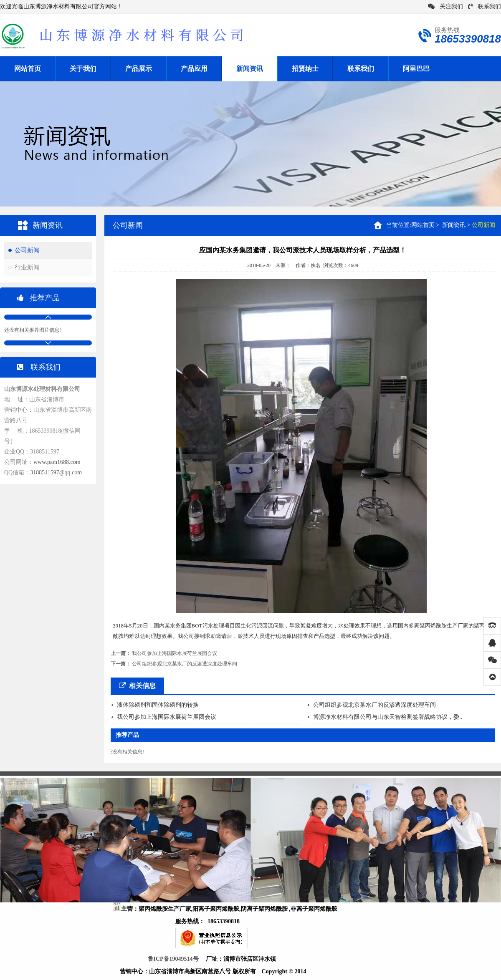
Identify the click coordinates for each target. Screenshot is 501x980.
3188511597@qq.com (56, 472)
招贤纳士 (305, 69)
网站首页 (28, 69)
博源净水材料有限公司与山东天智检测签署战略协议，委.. (388, 717)
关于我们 (83, 69)
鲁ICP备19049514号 (173, 959)
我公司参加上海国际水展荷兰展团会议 (175, 653)
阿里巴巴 (416, 69)
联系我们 (485, 6)
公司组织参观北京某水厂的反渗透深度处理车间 (185, 664)
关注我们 (445, 6)
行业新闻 (27, 267)
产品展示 (139, 69)
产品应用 (194, 69)
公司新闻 (27, 250)
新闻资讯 (250, 69)
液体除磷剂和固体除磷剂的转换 (158, 705)
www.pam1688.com (57, 462)
